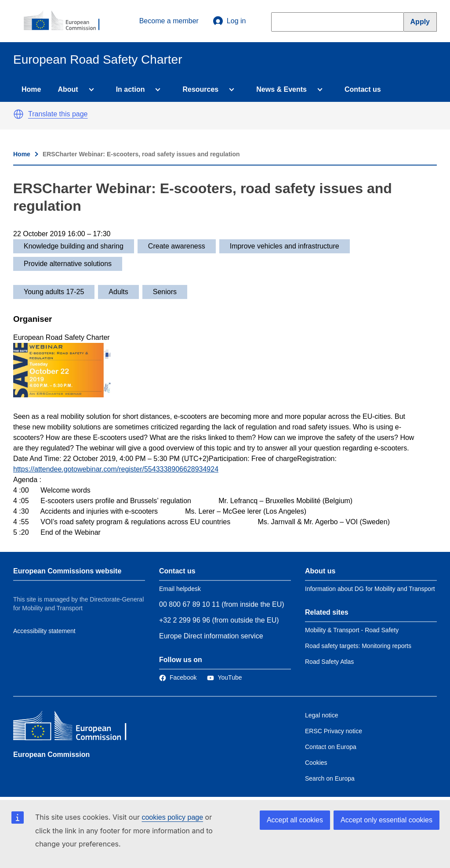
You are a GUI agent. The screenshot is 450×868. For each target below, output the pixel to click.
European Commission (51, 755)
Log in (229, 21)
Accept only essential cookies (386, 820)
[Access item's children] (90, 90)
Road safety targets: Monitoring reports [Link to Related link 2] (358, 646)
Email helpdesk (180, 589)
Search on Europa (330, 778)
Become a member (169, 21)
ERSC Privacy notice (334, 731)
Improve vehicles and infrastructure (285, 246)
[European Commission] (66, 21)
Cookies (316, 763)
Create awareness (177, 246)
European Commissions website (67, 571)
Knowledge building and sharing (74, 246)
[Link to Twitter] (224, 677)
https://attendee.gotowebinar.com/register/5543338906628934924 (116, 469)
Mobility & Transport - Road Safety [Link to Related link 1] (352, 630)
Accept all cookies (295, 820)
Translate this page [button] (58, 114)
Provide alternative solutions (68, 264)
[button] (18, 114)
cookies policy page (172, 817)
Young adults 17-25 (54, 292)
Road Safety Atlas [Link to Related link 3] (329, 662)
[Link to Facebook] (178, 677)
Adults (118, 292)
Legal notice (322, 715)
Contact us (363, 89)
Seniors (165, 292)
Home (31, 89)
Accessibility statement (44, 631)
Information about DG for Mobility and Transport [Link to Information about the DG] (370, 589)
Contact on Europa (331, 747)
